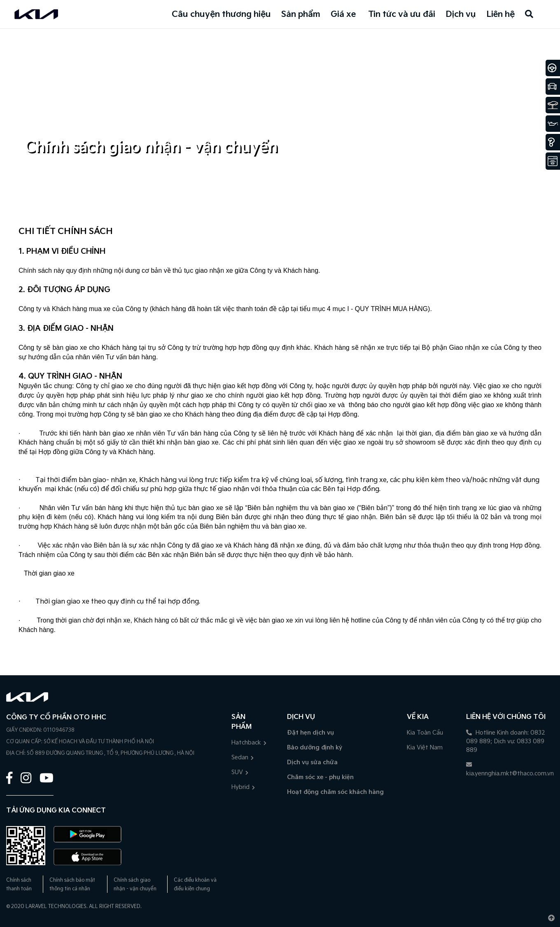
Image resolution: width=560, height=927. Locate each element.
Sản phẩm (301, 14)
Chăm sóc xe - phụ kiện (320, 777)
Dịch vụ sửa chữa (312, 762)
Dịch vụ (461, 14)
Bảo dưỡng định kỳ (315, 748)
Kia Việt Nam (425, 748)
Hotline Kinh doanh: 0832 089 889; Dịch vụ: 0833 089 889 (506, 741)
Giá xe (343, 14)
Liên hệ (500, 14)
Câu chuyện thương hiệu (221, 14)
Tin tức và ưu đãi (402, 14)
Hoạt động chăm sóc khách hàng (335, 792)
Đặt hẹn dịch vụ (310, 733)
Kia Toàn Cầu (425, 733)
